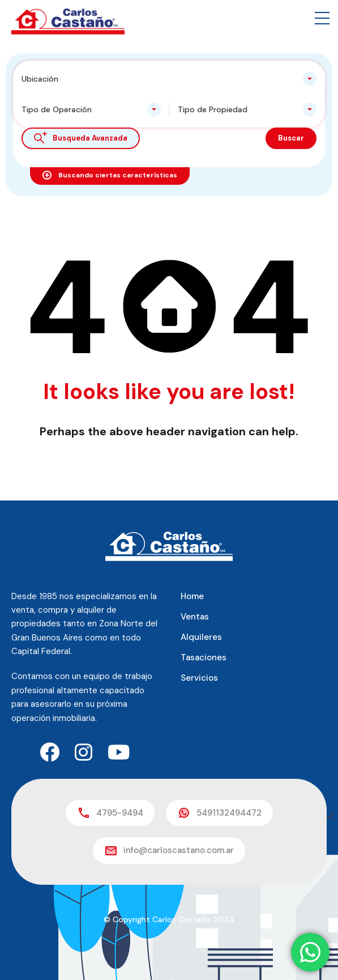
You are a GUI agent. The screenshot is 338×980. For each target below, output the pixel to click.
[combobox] (169, 79)
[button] (322, 18)
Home (192, 596)
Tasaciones (204, 657)
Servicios (199, 678)
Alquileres (201, 637)
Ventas (195, 617)
